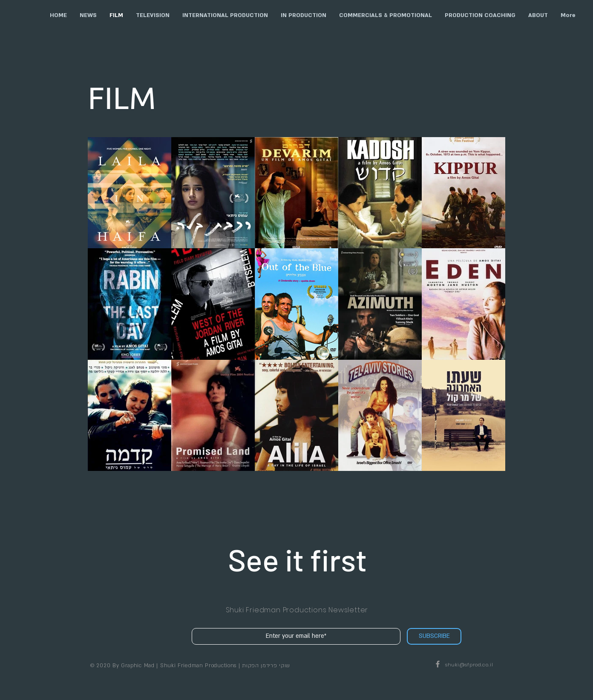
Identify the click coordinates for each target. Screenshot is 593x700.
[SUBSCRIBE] (434, 636)
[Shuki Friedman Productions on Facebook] (438, 664)
